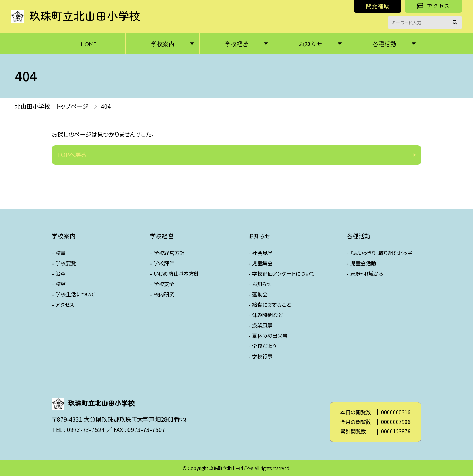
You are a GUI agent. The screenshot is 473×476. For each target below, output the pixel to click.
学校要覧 (66, 263)
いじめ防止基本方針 (176, 273)
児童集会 (262, 263)
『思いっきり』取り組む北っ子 (381, 253)
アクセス (433, 6)
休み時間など (267, 315)
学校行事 (262, 356)
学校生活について (75, 294)
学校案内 (163, 44)
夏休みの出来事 (270, 336)
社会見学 (262, 253)
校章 (61, 253)
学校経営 (236, 44)
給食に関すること (271, 305)
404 (106, 106)
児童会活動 (363, 263)
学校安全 (164, 284)
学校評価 (164, 263)
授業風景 (262, 325)
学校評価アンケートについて (283, 273)
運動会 (260, 294)
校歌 (61, 284)
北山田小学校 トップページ (52, 106)
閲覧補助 (378, 6)
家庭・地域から (367, 273)
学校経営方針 (169, 253)
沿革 (61, 273)
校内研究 (164, 294)
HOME (89, 44)
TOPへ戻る (72, 154)
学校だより (264, 346)
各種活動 (384, 44)
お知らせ (310, 44)
